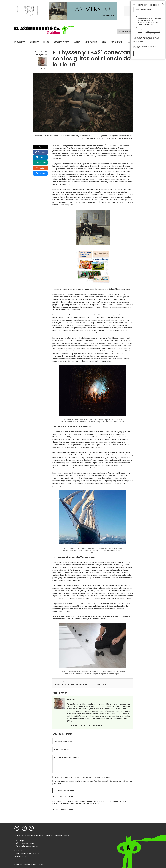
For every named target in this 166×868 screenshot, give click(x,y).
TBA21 (98, 684)
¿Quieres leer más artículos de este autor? (85, 725)
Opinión (33, 42)
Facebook (41, 152)
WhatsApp (41, 162)
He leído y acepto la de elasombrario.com (81, 777)
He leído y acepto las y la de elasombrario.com (150, 840)
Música (77, 42)
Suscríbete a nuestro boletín (146, 813)
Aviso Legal (19, 841)
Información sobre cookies (26, 846)
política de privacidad (82, 777)
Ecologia (19, 42)
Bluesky (41, 173)
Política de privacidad (24, 843)
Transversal (116, 42)
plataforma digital (87, 684)
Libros (46, 42)
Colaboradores (21, 856)
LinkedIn (42, 157)
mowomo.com (38, 864)
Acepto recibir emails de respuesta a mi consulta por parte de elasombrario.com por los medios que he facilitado (150, 830)
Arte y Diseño (91, 42)
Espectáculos (60, 42)
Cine (104, 42)
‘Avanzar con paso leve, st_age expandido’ (72, 616)
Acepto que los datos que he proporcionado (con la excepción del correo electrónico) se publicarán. (92, 782)
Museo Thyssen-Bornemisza (66, 684)
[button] (44, 30)
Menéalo (41, 168)
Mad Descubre (133, 42)
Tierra (104, 684)
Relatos (148, 42)
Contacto (19, 851)
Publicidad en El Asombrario (27, 853)
